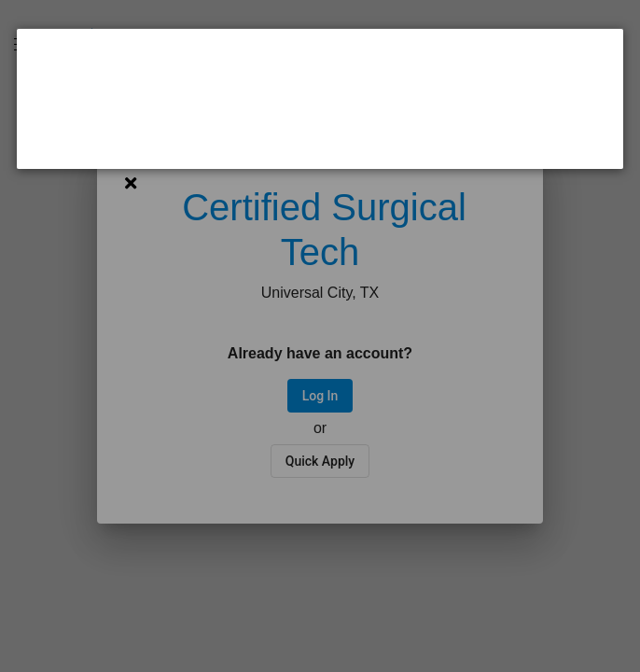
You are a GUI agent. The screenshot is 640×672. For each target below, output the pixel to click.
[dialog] (320, 98)
